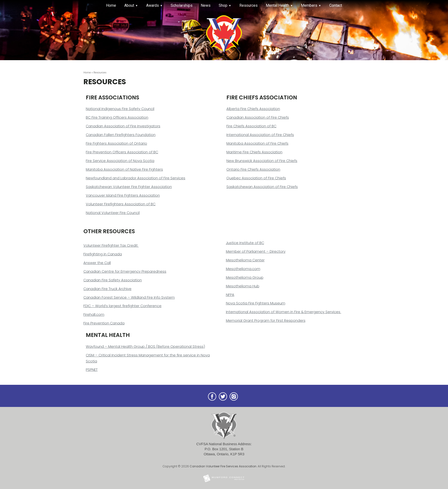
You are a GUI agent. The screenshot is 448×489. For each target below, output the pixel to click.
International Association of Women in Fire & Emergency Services (284, 312)
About (129, 5)
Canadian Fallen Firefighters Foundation (121, 135)
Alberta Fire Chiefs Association (253, 109)
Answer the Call (97, 263)
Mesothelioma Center (245, 260)
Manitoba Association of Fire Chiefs (257, 143)
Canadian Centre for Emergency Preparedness (125, 271)
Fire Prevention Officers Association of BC (122, 152)
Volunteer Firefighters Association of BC (121, 204)
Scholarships (182, 5)
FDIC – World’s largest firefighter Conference (122, 306)
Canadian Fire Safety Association (113, 280)
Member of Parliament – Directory (256, 251)
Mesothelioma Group (245, 277)
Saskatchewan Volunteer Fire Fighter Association (129, 187)
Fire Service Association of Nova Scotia (120, 161)
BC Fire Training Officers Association (117, 117)
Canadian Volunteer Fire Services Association (223, 466)
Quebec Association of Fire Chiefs (256, 178)
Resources (249, 5)
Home (111, 5)
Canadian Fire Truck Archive (107, 289)
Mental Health (277, 5)
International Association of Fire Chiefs (260, 135)
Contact (336, 5)
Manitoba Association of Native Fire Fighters (124, 169)
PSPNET (92, 370)
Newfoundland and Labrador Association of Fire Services (136, 178)
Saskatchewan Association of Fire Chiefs (262, 187)
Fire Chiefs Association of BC (251, 126)
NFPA (230, 295)
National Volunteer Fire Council (113, 213)
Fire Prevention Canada (104, 323)
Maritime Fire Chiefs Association (254, 152)
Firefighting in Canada (103, 254)
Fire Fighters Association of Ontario (116, 143)
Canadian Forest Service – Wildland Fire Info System (129, 297)
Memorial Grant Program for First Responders (266, 321)
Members (309, 5)
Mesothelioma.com (243, 269)
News (206, 5)
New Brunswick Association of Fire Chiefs (262, 161)
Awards (152, 5)
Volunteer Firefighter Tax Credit (111, 245)
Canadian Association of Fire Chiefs (258, 117)
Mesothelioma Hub (243, 286)
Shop (223, 5)
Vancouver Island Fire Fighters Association (123, 195)
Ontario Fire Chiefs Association (253, 169)
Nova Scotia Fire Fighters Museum (256, 303)
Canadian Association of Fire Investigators (123, 126)
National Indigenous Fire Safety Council (120, 109)
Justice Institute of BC (245, 243)
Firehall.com (94, 315)
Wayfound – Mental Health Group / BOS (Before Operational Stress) (145, 347)
